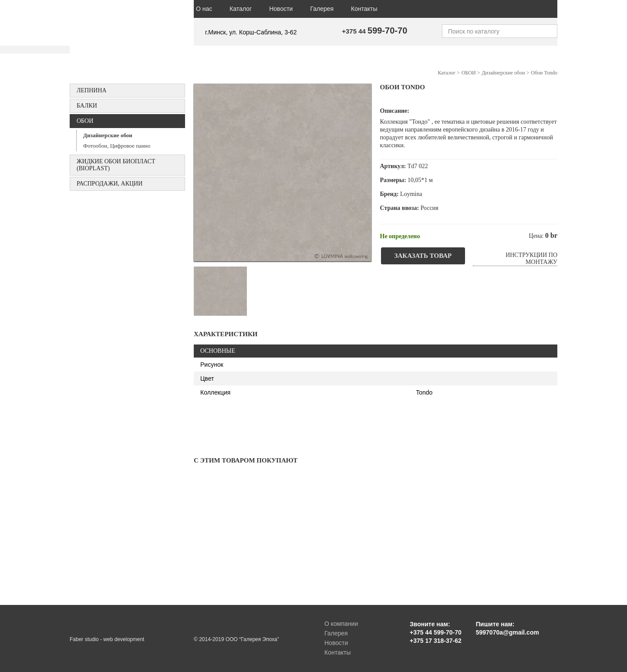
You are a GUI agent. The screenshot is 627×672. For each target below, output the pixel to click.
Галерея (322, 9)
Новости (281, 9)
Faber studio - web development (107, 639)
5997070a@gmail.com (507, 632)
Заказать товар (423, 256)
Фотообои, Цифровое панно (117, 146)
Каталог (241, 9)
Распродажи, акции (110, 184)
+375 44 (374, 31)
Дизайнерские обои (108, 135)
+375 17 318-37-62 (436, 641)
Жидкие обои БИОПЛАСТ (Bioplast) (116, 165)
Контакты (364, 9)
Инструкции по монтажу (531, 258)
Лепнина (92, 90)
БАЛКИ (87, 106)
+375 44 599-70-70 (436, 632)
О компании (341, 624)
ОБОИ (85, 121)
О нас (204, 9)
